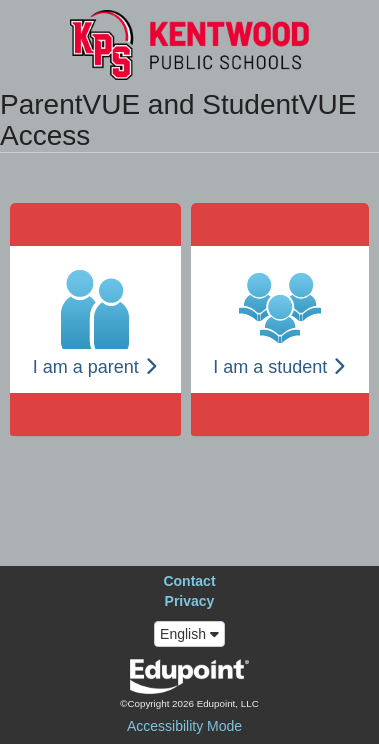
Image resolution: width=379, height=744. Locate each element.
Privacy (190, 601)
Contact (189, 581)
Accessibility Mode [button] (184, 726)
